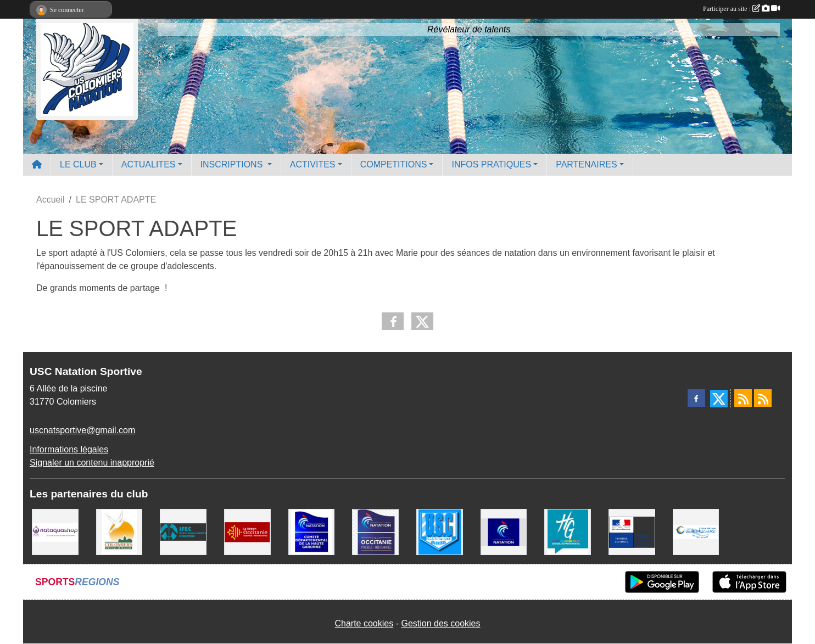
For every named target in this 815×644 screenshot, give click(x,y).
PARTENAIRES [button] (586, 164)
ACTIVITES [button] (313, 164)
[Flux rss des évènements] (763, 398)
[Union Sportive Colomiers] (440, 531)
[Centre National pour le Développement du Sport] (632, 531)
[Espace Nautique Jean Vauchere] (696, 531)
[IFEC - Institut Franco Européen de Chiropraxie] (183, 531)
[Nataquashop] (55, 531)
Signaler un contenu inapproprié (92, 463)
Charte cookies (364, 623)
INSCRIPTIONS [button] (233, 164)
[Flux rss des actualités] (743, 398)
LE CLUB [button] (78, 164)
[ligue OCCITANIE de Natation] (375, 531)
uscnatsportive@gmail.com (82, 430)
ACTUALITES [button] (149, 164)
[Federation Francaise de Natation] (504, 531)
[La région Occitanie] (247, 531)
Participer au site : (741, 9)
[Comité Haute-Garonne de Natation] (312, 531)
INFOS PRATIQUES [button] (491, 164)
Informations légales (69, 449)
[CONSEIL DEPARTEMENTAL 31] (568, 531)
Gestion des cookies (440, 623)
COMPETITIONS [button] (394, 164)
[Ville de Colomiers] (119, 531)
